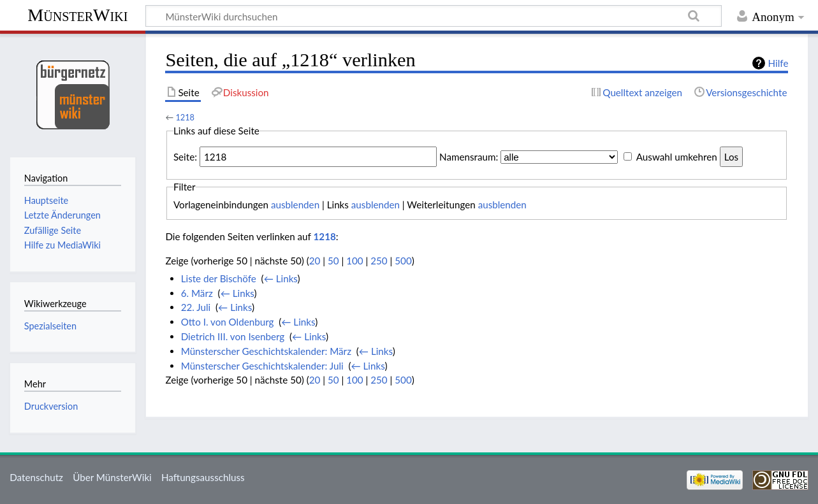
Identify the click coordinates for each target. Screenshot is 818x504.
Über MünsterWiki (112, 477)
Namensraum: (469, 157)
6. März (197, 293)
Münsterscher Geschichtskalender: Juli (262, 366)
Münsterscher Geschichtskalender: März (266, 351)
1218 (185, 117)
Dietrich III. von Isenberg (233, 336)
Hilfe (778, 63)
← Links (281, 278)
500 (403, 261)
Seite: (185, 157)
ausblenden (295, 205)
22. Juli (196, 307)
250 (379, 261)
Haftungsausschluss (203, 477)
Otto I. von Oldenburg (228, 322)
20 (315, 261)
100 (354, 261)
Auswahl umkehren (677, 157)
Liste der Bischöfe (219, 278)
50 (333, 261)
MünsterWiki (77, 15)
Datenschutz (36, 477)
